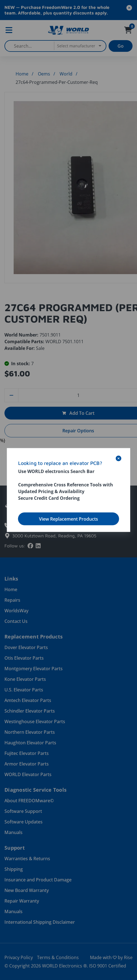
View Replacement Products (68, 519)
